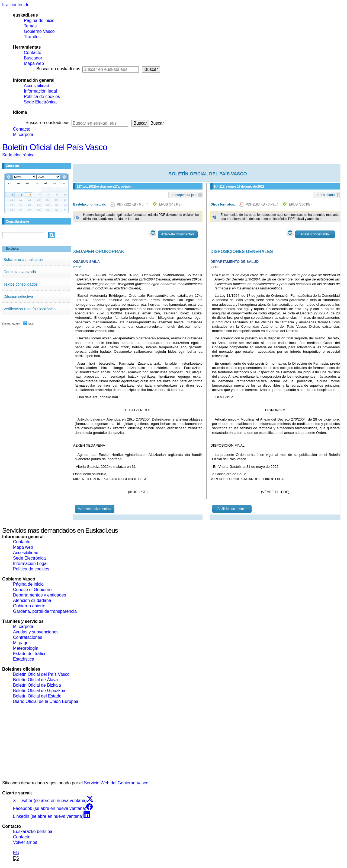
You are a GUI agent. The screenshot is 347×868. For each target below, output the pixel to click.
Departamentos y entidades (40, 595)
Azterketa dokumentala (178, 234)
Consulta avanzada (20, 272)
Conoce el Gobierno (32, 590)
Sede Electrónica (40, 102)
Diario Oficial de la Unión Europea (46, 701)
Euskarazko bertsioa (33, 831)
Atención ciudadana (32, 600)
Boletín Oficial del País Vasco (55, 147)
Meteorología (26, 648)
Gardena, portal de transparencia (45, 611)
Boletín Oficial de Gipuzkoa (39, 691)
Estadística (24, 659)
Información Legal (30, 564)
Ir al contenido (16, 5)
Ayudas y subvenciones (36, 632)
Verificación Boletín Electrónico (30, 309)
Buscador (33, 58)
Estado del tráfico (30, 654)
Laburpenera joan (185, 195)
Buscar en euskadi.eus (58, 69)
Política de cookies (42, 97)
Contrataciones (28, 637)
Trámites (32, 37)
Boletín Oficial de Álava (35, 680)
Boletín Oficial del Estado (37, 696)
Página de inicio (39, 20)
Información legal (40, 91)
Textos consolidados (21, 284)
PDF (133, 204)
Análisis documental (315, 234)
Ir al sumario (326, 195)
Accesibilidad (36, 86)
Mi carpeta (23, 135)
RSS (28, 324)
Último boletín (11, 324)
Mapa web (34, 63)
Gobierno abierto (29, 606)
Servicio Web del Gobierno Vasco (116, 783)
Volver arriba (25, 842)
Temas (30, 26)
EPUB (170, 204)
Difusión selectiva (18, 296)
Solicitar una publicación (24, 260)
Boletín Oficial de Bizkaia (37, 685)
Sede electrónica (18, 155)
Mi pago (21, 643)
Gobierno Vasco (39, 31)
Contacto (33, 53)
